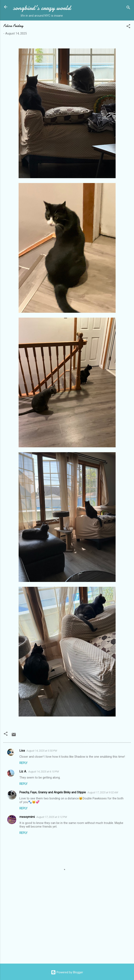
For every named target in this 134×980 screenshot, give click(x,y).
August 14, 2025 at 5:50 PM (42, 751)
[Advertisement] (67, 929)
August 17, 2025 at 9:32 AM (103, 792)
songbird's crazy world (42, 8)
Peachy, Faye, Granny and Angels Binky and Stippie (53, 792)
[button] (128, 27)
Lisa (22, 751)
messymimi (27, 817)
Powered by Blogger (67, 972)
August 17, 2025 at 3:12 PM (52, 817)
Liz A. (23, 771)
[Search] (128, 8)
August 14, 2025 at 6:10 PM (44, 772)
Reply (23, 763)
